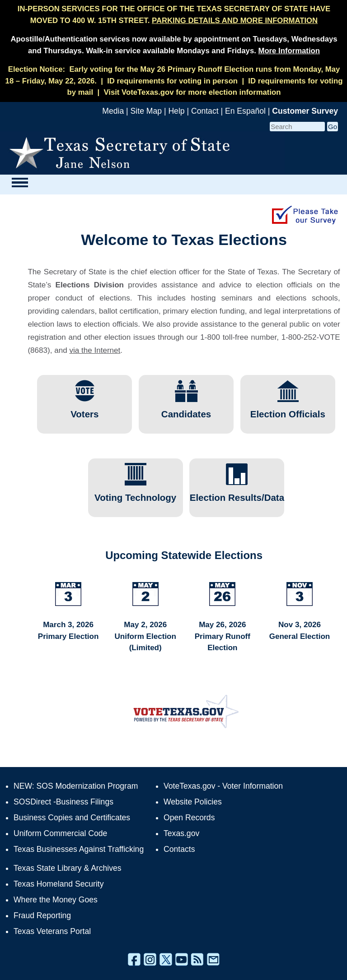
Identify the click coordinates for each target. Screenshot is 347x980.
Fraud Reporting (42, 915)
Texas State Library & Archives (68, 868)
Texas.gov (181, 833)
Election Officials (288, 410)
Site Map (146, 111)
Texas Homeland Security (59, 884)
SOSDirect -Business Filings (63, 802)
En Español (245, 111)
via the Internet (95, 350)
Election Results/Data (237, 493)
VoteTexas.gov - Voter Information (223, 786)
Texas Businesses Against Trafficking (79, 849)
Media (113, 111)
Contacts (179, 849)
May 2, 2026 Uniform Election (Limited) (145, 636)
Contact (205, 111)
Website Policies (193, 802)
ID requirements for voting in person (172, 81)
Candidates (186, 410)
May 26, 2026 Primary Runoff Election (223, 636)
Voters (84, 410)
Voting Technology (135, 493)
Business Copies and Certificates (72, 818)
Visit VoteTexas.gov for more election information (192, 92)
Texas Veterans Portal (52, 931)
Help (176, 111)
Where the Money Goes (56, 900)
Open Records (189, 818)
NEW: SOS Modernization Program (76, 786)
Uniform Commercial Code (60, 833)
